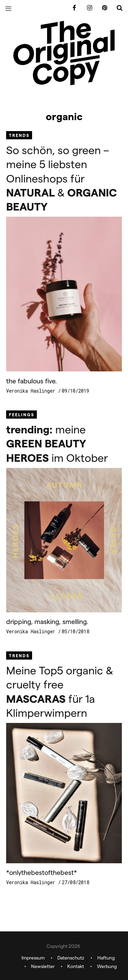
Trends (19, 135)
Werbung (107, 966)
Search (117, 8)
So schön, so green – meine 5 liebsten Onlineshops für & (62, 178)
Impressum (33, 958)
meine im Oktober (57, 443)
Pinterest (102, 8)
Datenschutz (71, 958)
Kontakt (76, 966)
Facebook (72, 8)
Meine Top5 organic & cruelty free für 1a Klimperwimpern (60, 691)
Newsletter (43, 966)
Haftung (106, 958)
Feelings (22, 414)
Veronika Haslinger (32, 391)
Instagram (87, 8)
